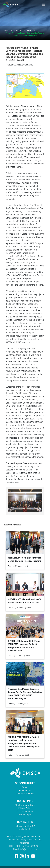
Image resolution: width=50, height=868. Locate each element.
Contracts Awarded (25, 794)
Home (6, 31)
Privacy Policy (25, 808)
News (29, 31)
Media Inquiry (25, 829)
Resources (18, 31)
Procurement (25, 790)
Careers (25, 787)
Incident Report (25, 815)
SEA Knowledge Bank (25, 805)
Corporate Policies (25, 811)
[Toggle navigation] (44, 4)
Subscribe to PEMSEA (25, 826)
